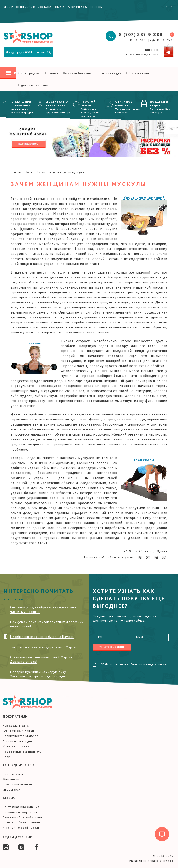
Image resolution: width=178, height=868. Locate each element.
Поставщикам (13, 774)
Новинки (52, 73)
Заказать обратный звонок (23, 817)
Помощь (96, 7)
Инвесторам (12, 790)
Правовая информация (20, 812)
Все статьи (14, 600)
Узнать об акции (112, 647)
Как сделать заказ (16, 726)
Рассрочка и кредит (18, 741)
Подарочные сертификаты (22, 752)
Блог (29, 172)
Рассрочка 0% (77, 7)
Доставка (45, 7)
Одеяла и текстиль (33, 85)
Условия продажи (16, 746)
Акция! (8, 7)
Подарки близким (77, 73)
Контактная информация (21, 807)
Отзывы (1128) (26, 7)
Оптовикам (11, 779)
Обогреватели (138, 73)
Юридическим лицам (18, 731)
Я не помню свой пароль (21, 828)
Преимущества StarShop (21, 736)
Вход (169, 6)
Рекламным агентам (17, 784)
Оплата (59, 7)
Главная (16, 172)
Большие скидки (109, 73)
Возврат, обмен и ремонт (22, 822)
